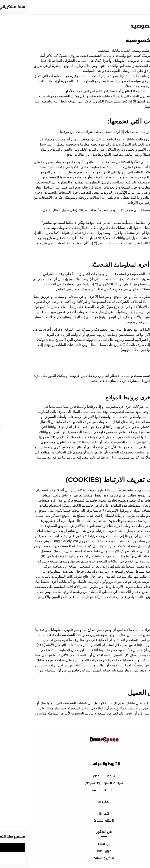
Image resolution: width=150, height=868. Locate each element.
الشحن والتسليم (75, 858)
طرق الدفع (75, 851)
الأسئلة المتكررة (75, 821)
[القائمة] (143, 7)
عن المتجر (75, 844)
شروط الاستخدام (75, 776)
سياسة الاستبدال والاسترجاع (75, 783)
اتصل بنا (75, 814)
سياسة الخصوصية (75, 790)
